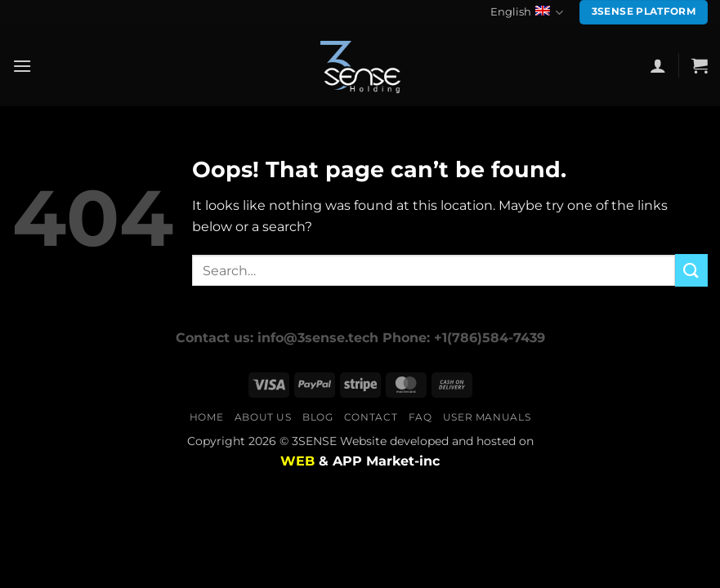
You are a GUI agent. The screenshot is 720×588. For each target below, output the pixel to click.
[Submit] (691, 270)
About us (263, 417)
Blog (318, 417)
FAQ (420, 417)
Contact (371, 417)
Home (206, 417)
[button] (22, 66)
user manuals (487, 417)
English (527, 13)
